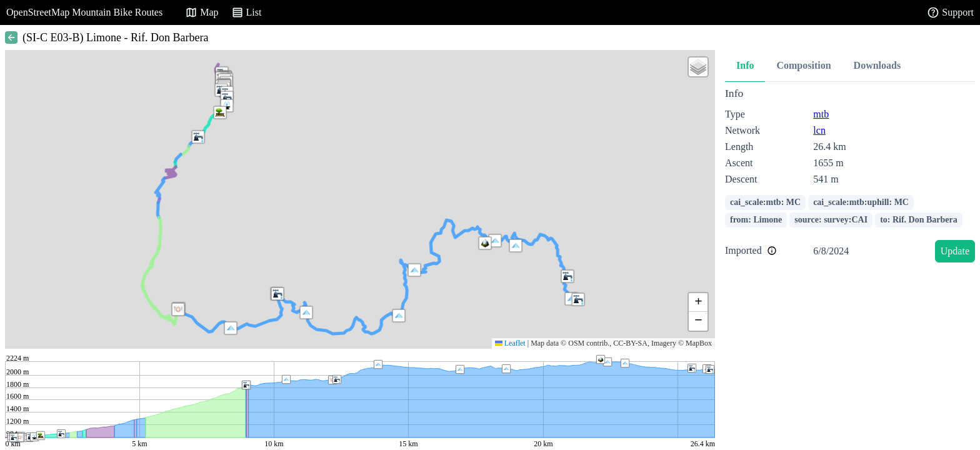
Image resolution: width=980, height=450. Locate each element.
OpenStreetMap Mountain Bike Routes (84, 12)
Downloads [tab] (877, 65)
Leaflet (510, 343)
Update (955, 251)
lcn (819, 130)
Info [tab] (745, 65)
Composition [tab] (803, 65)
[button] (414, 270)
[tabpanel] (850, 177)
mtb (821, 114)
